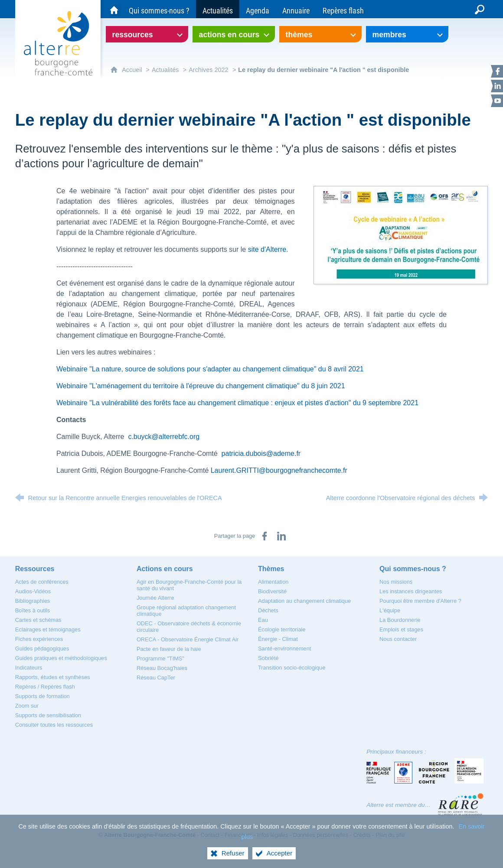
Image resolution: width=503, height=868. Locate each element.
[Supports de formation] (42, 696)
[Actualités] (218, 9)
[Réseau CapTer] (156, 678)
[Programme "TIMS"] (160, 658)
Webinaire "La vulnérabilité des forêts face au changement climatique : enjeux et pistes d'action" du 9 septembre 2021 (237, 403)
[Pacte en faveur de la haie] (169, 649)
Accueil (133, 70)
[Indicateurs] (29, 668)
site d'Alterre (267, 249)
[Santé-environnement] (284, 649)
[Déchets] (268, 610)
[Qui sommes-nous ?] (159, 9)
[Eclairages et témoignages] (48, 629)
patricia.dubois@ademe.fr (261, 454)
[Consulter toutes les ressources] (54, 725)
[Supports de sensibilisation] (48, 715)
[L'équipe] (390, 610)
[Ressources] (35, 569)
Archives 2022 (208, 70)
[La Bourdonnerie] (400, 620)
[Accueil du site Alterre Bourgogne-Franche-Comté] (114, 9)
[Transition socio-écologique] (292, 668)
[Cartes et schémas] (38, 620)
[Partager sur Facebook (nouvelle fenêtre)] (265, 536)
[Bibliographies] (33, 601)
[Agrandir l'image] (401, 235)
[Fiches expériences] (39, 639)
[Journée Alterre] (155, 598)
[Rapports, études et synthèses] (53, 677)
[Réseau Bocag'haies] (162, 668)
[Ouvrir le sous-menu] (147, 34)
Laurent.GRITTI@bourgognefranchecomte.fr (279, 470)
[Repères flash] (343, 9)
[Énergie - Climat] (278, 639)
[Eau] (263, 620)
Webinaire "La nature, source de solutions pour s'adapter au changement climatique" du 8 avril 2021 (210, 369)
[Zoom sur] (27, 706)
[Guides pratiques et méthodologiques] (61, 658)
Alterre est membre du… (398, 805)
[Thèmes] (271, 569)
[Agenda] (258, 9)
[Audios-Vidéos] (33, 591)
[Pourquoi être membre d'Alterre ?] (420, 601)
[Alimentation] (273, 582)
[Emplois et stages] (401, 629)
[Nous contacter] (398, 639)
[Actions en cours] (165, 569)
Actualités (165, 70)
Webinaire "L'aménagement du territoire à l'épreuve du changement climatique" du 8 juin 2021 (201, 386)
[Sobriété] (268, 658)
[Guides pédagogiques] (42, 649)
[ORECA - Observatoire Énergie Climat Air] (188, 639)
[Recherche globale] (480, 9)
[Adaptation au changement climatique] (304, 601)
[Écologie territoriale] (282, 629)
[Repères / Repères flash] (45, 687)
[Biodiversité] (272, 591)
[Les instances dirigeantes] (411, 591)
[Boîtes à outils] (33, 610)
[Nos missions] (396, 582)
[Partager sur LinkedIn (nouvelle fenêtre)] (281, 536)
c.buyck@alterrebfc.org (164, 437)
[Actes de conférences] (42, 582)
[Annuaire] (296, 9)
